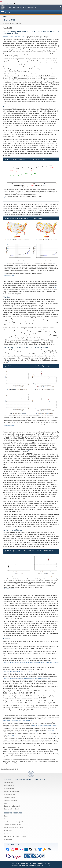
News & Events (9, 786)
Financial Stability (10, 794)
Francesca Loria (19, 37)
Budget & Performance (11, 828)
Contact (6, 816)
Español (7, 833)
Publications (8, 819)
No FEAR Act (8, 831)
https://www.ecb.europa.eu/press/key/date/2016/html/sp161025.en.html (25, 678)
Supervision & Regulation (12, 791)
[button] (3, 7)
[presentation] (47, 358)
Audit (21, 828)
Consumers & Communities (13, 806)
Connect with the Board (11, 809)
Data (5, 803)
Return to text (29, 720)
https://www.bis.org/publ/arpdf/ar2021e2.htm (17, 671)
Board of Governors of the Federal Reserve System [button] (21, 7)
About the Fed (8, 783)
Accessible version (9, 198)
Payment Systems (10, 797)
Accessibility (8, 839)
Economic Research (10, 800)
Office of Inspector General (12, 825)
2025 (6, 16)
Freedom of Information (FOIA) (14, 822)
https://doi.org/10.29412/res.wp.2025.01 (13, 720)
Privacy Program (21, 836)
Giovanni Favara (8, 37)
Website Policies (9, 836)
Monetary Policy (9, 789)
